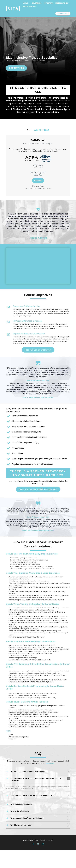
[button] (68, 771)
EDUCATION (36, 3)
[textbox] (38, 150)
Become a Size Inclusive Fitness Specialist (38, 489)
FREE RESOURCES (62, 3)
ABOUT (25, 3)
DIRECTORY (49, 3)
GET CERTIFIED (16, 68)
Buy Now (38, 181)
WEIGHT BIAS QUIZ (29, 7)
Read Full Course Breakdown (38, 350)
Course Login (63, 13)
